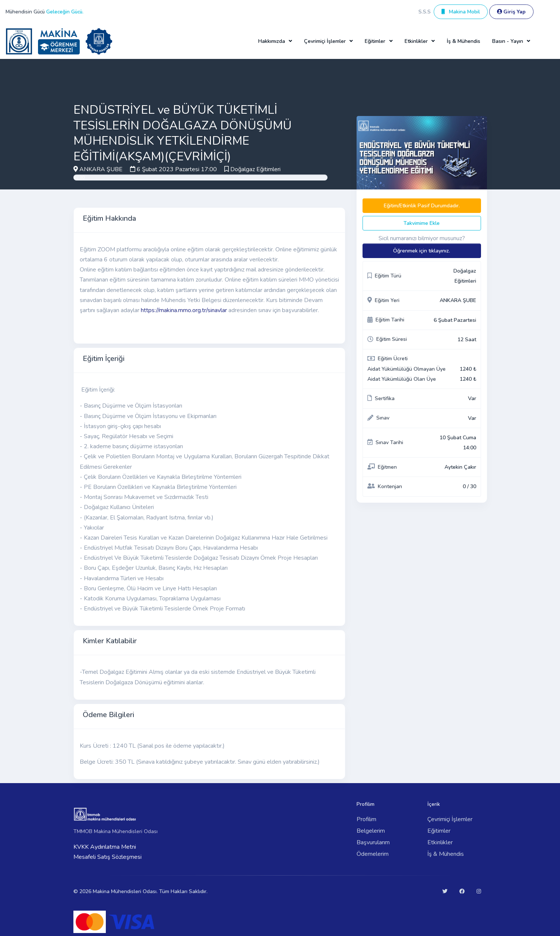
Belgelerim (371, 831)
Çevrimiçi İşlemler (450, 819)
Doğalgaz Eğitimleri (255, 169)
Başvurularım (373, 842)
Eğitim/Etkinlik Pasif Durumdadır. (422, 206)
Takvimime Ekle (422, 223)
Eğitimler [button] (375, 41)
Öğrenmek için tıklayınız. (422, 251)
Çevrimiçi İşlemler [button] (325, 41)
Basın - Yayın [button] (508, 41)
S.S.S (425, 12)
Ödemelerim (373, 854)
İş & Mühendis (463, 41)
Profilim (366, 819)
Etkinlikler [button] (416, 41)
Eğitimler (439, 831)
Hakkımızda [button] (272, 41)
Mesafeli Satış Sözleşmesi (107, 857)
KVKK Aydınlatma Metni (105, 847)
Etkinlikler (440, 842)
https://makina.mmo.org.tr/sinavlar (184, 310)
